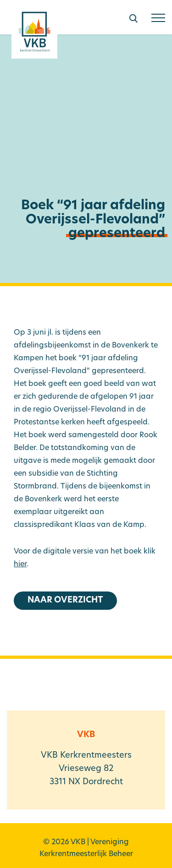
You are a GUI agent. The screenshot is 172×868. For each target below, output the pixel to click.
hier (20, 564)
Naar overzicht (65, 600)
